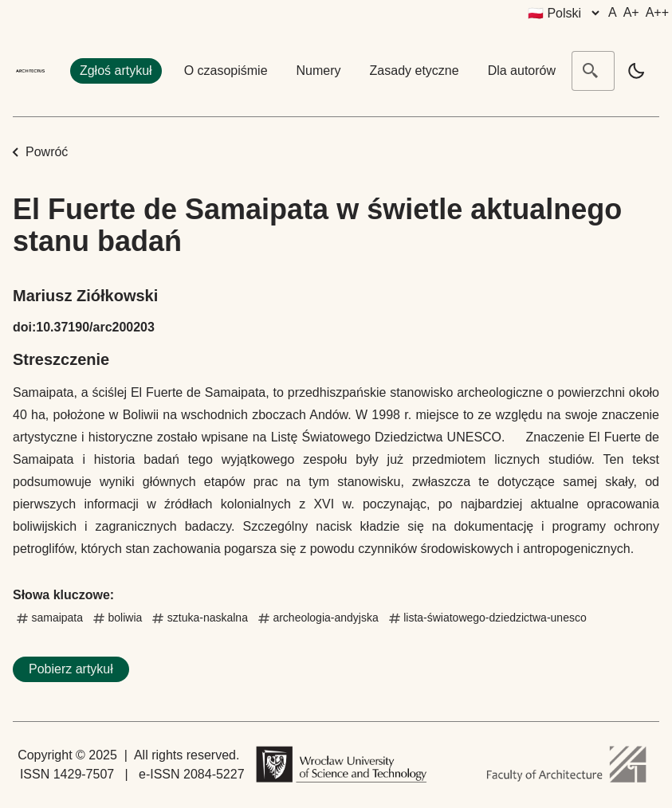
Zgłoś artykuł (116, 71)
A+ (631, 12)
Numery (319, 71)
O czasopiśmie (226, 71)
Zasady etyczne (415, 71)
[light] (636, 71)
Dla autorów (522, 71)
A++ (657, 12)
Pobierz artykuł (71, 669)
